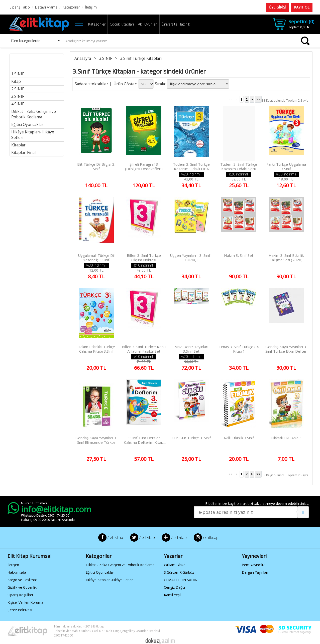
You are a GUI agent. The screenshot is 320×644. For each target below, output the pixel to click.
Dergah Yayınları (255, 572)
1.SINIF (18, 74)
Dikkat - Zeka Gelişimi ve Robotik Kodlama (34, 114)
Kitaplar (18, 145)
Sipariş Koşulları (20, 595)
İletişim (13, 565)
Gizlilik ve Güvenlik (22, 587)
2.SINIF (18, 89)
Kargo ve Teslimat (22, 580)
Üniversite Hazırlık (176, 24)
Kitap (16, 81)
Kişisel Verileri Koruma (25, 602)
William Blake (175, 565)
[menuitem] (37, 66)
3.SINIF (18, 96)
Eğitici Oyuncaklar (27, 125)
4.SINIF (18, 104)
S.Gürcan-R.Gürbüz (179, 572)
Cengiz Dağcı (174, 587)
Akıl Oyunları (148, 24)
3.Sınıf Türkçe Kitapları (141, 58)
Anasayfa (83, 58)
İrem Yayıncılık (253, 565)
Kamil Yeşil (173, 595)
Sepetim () (301, 22)
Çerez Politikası (20, 610)
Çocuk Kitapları (122, 24)
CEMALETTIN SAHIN (181, 580)
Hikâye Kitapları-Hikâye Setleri (110, 580)
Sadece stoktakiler (91, 84)
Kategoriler (97, 24)
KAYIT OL (302, 7)
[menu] (37, 105)
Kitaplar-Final (23, 153)
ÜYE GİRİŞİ (278, 7)
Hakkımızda (17, 572)
